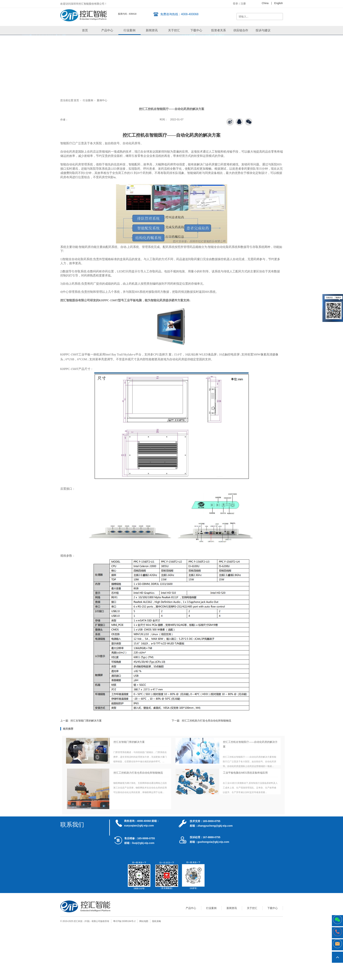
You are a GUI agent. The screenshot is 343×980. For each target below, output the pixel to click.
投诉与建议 (263, 30)
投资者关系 (219, 30)
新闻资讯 (152, 30)
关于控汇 (174, 30)
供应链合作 (241, 30)
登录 (235, 4)
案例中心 (102, 100)
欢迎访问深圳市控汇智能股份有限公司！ (84, 4)
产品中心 (107, 30)
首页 (85, 30)
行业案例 (129, 30)
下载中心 (196, 30)
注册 (243, 4)
